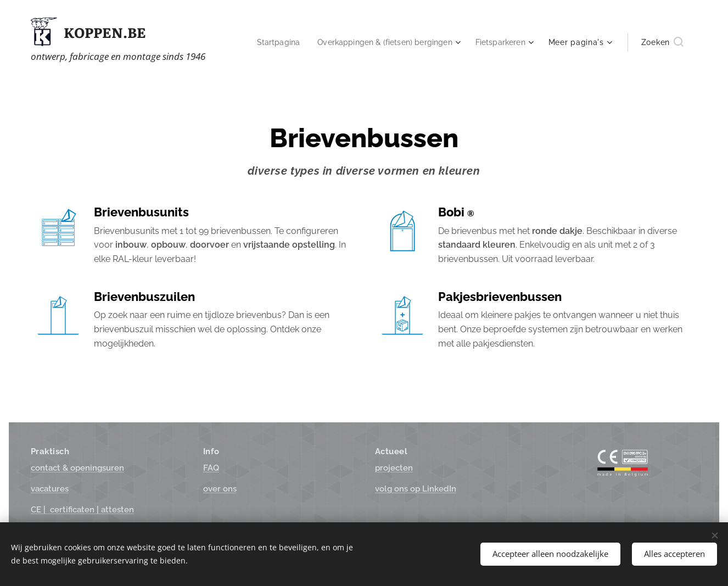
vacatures (50, 489)
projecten (394, 468)
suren (77, 468)
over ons (220, 489)
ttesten (82, 510)
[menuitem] (265, 42)
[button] (662, 42)
